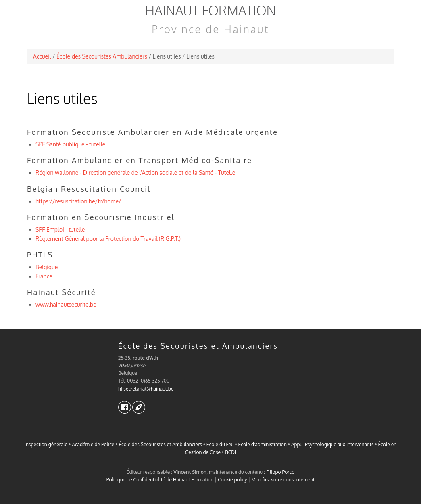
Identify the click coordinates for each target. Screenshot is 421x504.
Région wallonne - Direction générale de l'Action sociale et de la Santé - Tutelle (135, 173)
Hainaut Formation (210, 10)
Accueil (42, 56)
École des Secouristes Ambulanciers (102, 56)
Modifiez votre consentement (283, 480)
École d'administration (263, 444)
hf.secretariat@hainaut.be (146, 389)
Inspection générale (46, 444)
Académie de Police (93, 444)
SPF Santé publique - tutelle (70, 144)
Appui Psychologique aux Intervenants (332, 444)
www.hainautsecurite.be (66, 304)
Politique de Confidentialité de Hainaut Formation (160, 480)
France (44, 276)
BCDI (230, 452)
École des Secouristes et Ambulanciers (198, 346)
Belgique (47, 267)
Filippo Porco (280, 472)
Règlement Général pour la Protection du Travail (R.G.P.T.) (108, 239)
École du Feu (220, 444)
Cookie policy (232, 480)
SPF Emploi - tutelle (60, 229)
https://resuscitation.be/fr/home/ (78, 201)
